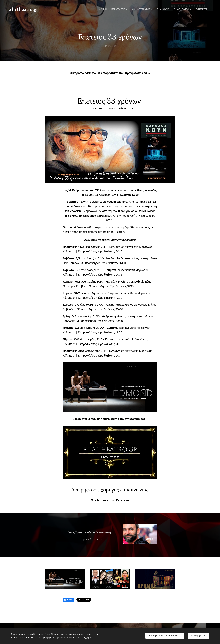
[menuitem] (102, 9)
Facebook (123, 500)
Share (68, 600)
